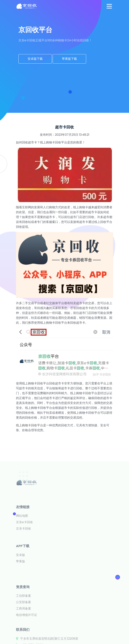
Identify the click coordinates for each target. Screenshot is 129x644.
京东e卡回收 (24, 541)
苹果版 (20, 576)
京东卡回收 (24, 547)
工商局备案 (24, 631)
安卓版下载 (35, 59)
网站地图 (22, 534)
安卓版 (20, 570)
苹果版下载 (69, 59)
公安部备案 (24, 624)
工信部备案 (24, 618)
